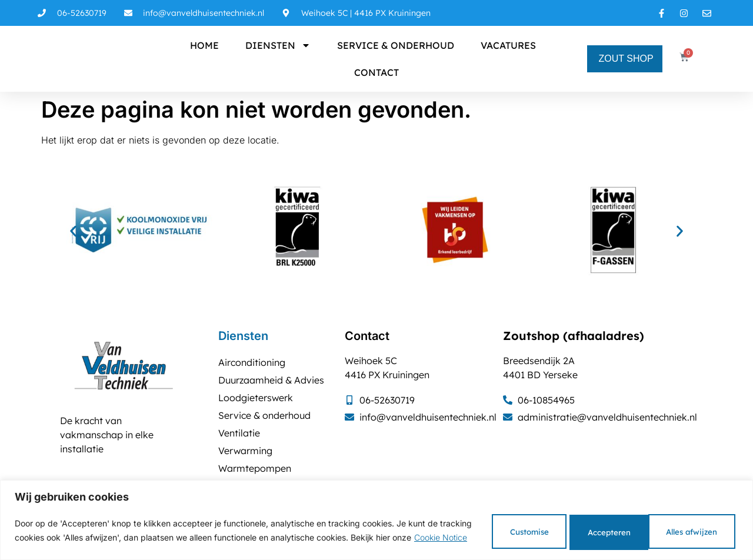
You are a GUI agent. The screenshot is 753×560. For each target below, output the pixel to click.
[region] (376, 518)
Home (204, 45)
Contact (376, 72)
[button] (73, 231)
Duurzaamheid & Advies (271, 380)
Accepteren (691, 529)
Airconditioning (252, 362)
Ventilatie (239, 433)
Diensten (278, 45)
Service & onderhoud (396, 45)
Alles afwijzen (587, 529)
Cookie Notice (79, 543)
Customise (484, 529)
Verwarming (245, 451)
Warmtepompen (255, 468)
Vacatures (508, 45)
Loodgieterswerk (256, 398)
